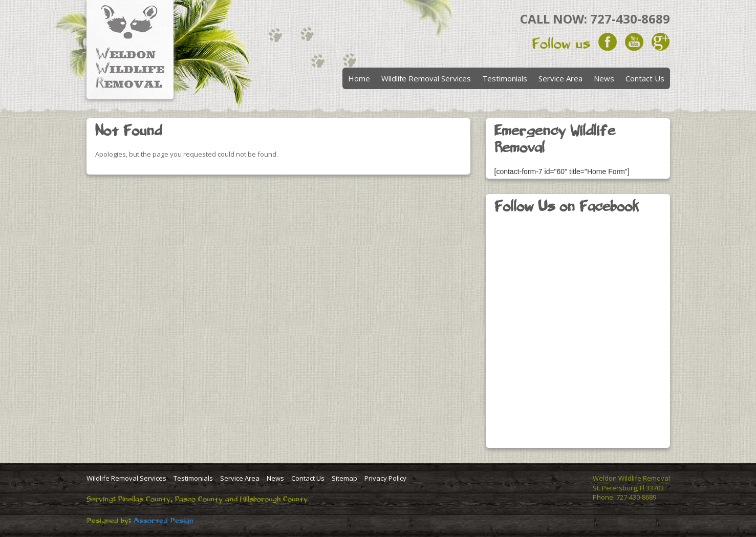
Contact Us (645, 78)
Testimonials (505, 78)
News (604, 78)
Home (359, 78)
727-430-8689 (630, 19)
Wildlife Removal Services (426, 78)
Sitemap (344, 478)
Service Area (560, 78)
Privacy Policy (385, 478)
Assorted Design (164, 521)
